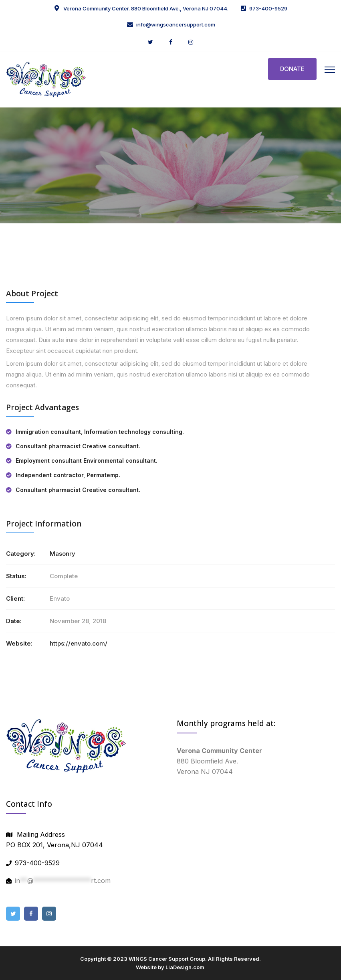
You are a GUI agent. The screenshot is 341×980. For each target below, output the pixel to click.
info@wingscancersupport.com (176, 24)
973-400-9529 (268, 8)
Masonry (63, 554)
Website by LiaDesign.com (170, 967)
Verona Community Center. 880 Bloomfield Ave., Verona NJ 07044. (145, 8)
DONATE (292, 69)
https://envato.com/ (79, 643)
